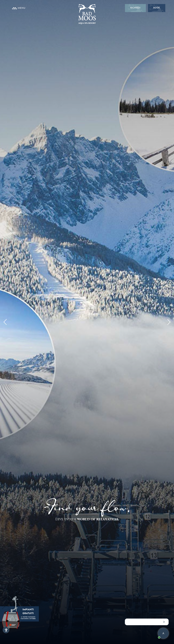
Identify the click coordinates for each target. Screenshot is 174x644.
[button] (169, 322)
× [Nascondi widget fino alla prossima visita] (9, 627)
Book (157, 8)
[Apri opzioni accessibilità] (6, 630)
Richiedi (135, 8)
